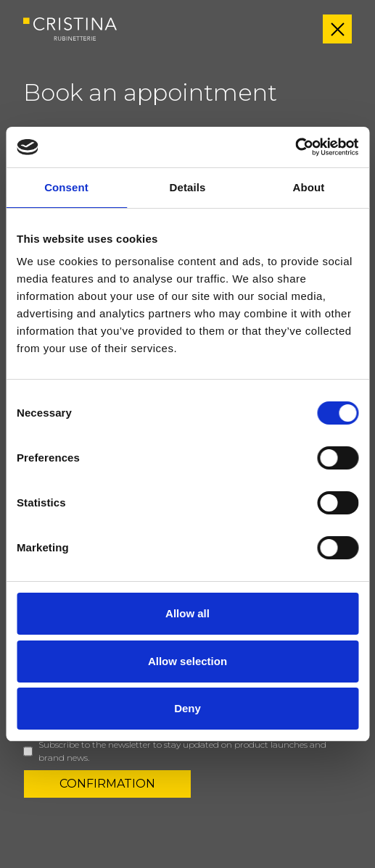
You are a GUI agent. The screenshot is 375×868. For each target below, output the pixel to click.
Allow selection (187, 661)
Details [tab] (188, 187)
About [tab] (309, 187)
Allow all (187, 613)
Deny (187, 708)
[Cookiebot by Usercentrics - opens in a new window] (295, 147)
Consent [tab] (66, 187)
